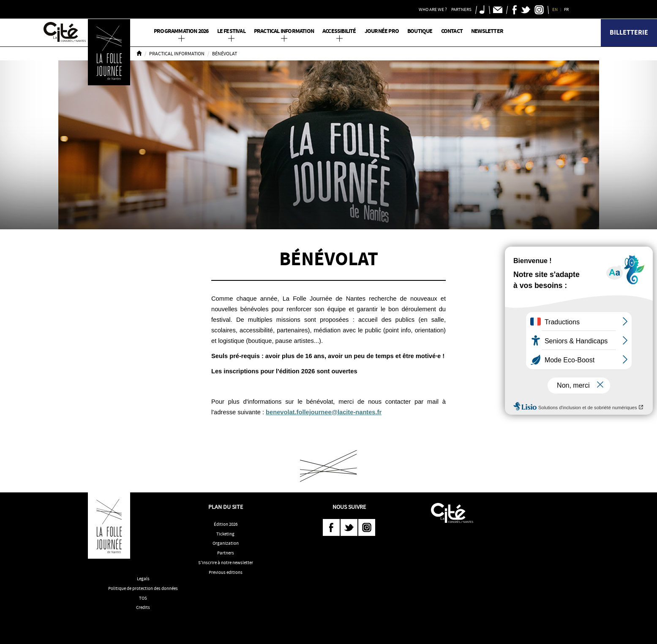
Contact (452, 31)
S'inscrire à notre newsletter (226, 562)
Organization (226, 543)
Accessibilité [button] (339, 31)
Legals (143, 579)
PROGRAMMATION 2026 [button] (181, 31)
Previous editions (226, 572)
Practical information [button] (284, 31)
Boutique (420, 31)
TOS (143, 598)
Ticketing (225, 534)
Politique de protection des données (143, 588)
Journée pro (382, 31)
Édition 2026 (226, 524)
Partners (226, 553)
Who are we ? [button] (433, 9)
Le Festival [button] (231, 31)
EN (555, 9)
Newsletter (487, 31)
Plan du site (226, 507)
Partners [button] (461, 9)
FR (567, 9)
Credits (143, 607)
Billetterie (629, 32)
